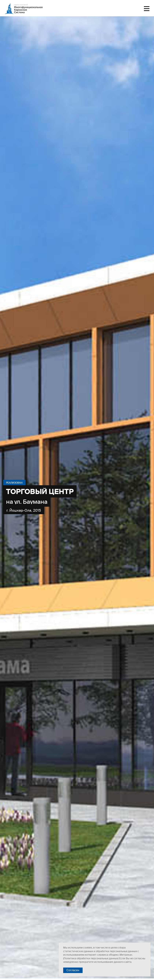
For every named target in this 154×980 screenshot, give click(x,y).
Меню (147, 9)
